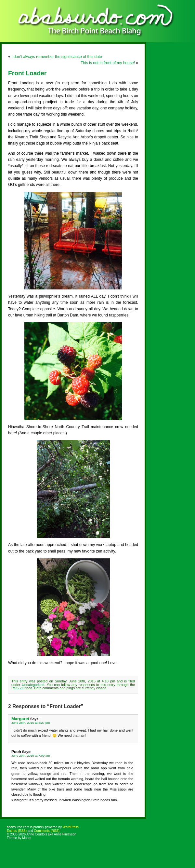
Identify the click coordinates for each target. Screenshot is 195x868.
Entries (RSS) (17, 831)
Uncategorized (33, 685)
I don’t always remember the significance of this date (57, 57)
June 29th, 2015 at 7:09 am (31, 756)
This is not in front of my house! (108, 63)
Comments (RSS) (46, 831)
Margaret (20, 719)
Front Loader (27, 73)
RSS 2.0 (18, 688)
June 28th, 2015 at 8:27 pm (31, 723)
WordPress (71, 827)
